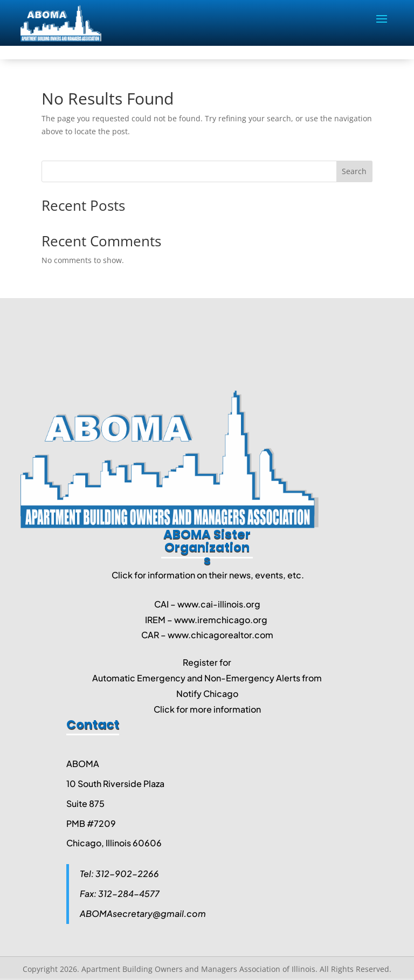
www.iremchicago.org (221, 620)
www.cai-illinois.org (219, 604)
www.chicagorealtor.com (220, 635)
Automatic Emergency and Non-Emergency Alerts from (207, 678)
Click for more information (207, 709)
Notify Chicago (207, 693)
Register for (207, 662)
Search (354, 171)
